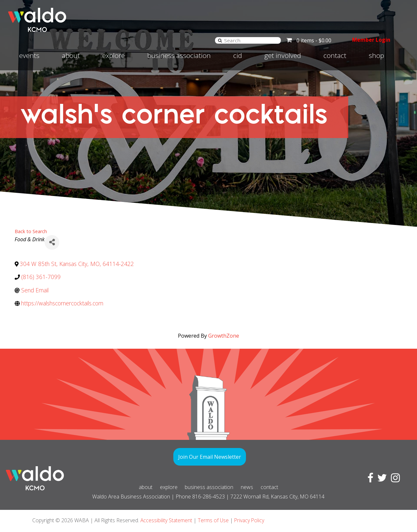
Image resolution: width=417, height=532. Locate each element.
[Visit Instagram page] (394, 480)
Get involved (283, 55)
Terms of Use (214, 520)
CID (238, 55)
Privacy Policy (251, 520)
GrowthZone (224, 336)
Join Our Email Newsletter (210, 457)
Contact (335, 55)
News (252, 487)
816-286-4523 (208, 497)
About (71, 55)
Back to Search (31, 231)
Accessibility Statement (167, 520)
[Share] (52, 242)
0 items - (308, 40)
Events (29, 55)
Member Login (368, 40)
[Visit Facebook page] (369, 480)
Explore (114, 55)
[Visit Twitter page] (381, 480)
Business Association (179, 55)
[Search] (214, 40)
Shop (376, 55)
